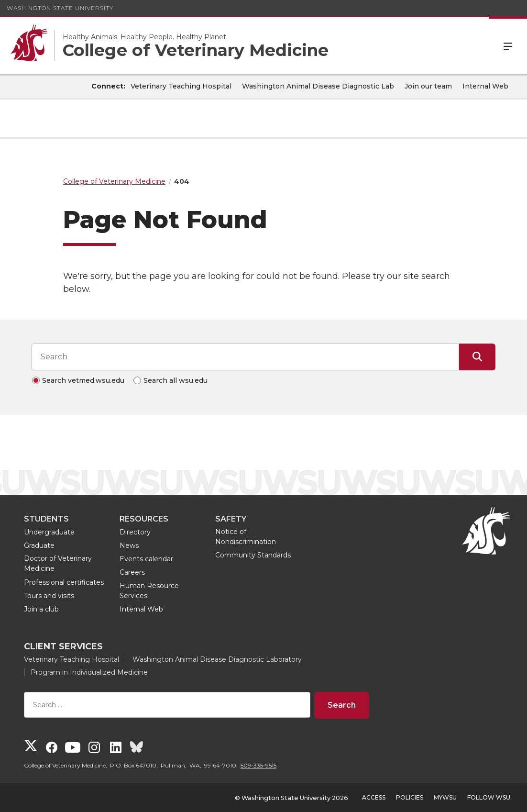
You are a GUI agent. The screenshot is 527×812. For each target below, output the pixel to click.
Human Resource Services (149, 591)
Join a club (41, 609)
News (129, 545)
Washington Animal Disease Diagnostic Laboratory (217, 659)
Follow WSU (489, 797)
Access (374, 797)
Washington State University (60, 8)
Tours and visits (49, 596)
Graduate (39, 545)
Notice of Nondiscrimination (246, 537)
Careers (132, 572)
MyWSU (445, 797)
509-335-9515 (258, 765)
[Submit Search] (477, 357)
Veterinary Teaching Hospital (181, 86)
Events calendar (146, 559)
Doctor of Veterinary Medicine (58, 563)
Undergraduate (49, 532)
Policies (410, 797)
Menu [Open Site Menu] (508, 45)
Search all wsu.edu (176, 380)
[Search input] (245, 357)
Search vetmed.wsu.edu (83, 380)
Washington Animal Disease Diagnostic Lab (318, 86)
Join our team (428, 86)
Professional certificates (64, 582)
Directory (135, 532)
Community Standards (253, 555)
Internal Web (485, 86)
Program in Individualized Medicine (89, 672)
